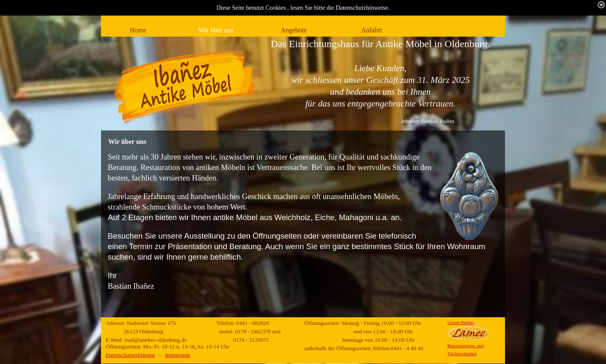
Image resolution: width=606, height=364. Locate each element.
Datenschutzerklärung (130, 355)
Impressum (177, 355)
